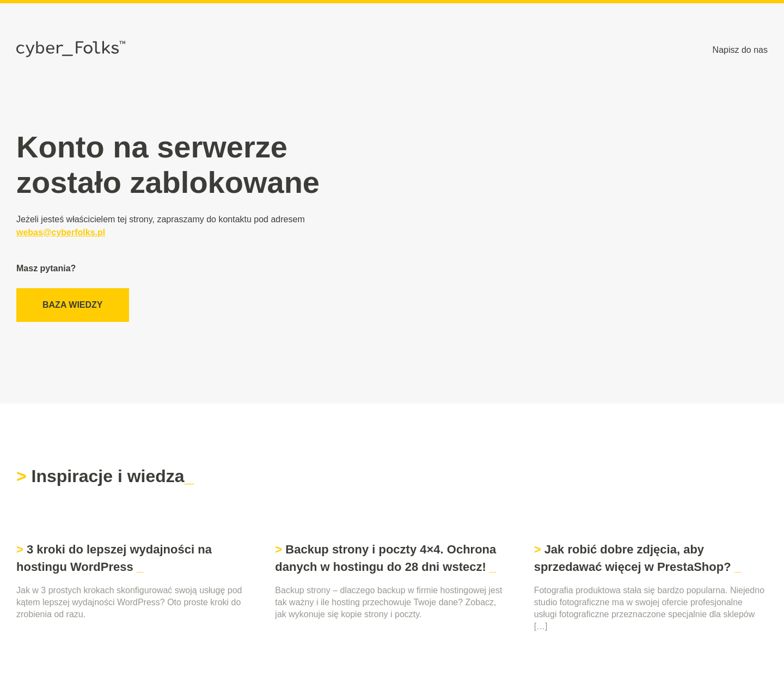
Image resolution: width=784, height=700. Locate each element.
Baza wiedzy (73, 305)
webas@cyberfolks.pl (61, 232)
